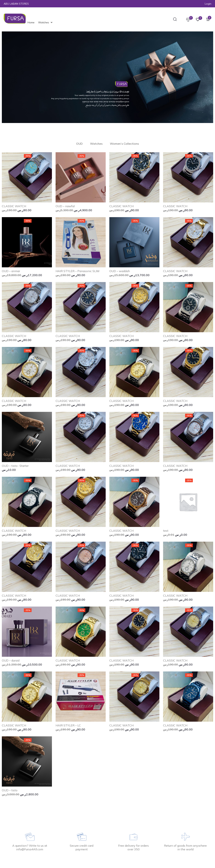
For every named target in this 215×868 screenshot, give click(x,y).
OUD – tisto (10, 790)
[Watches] (46, 22)
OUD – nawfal (65, 206)
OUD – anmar (11, 271)
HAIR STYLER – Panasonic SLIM (77, 271)
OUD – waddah (120, 271)
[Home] (31, 22)
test (166, 531)
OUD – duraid (11, 660)
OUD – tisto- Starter (15, 466)
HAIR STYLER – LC (68, 725)
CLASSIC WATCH (14, 206)
